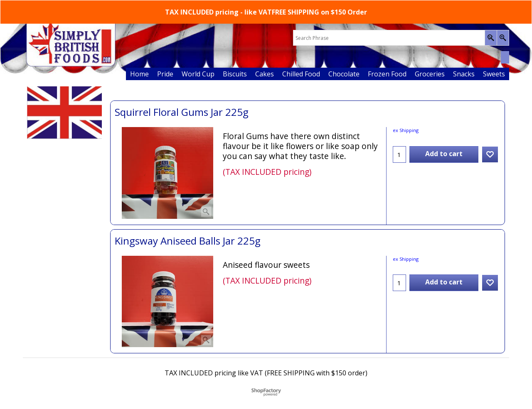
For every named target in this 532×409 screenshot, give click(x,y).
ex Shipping (406, 130)
